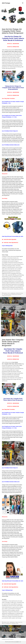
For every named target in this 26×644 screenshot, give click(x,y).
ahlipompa (14, 293)
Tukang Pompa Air (8, 294)
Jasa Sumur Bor (20, 622)
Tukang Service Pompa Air (16, 294)
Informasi (4, 177)
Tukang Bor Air (9, 623)
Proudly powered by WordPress (8, 639)
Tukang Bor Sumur (15, 623)
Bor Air (4, 623)
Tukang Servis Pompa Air (7, 296)
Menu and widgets (23, 4)
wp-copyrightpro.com (17, 642)
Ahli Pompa (6, 3)
